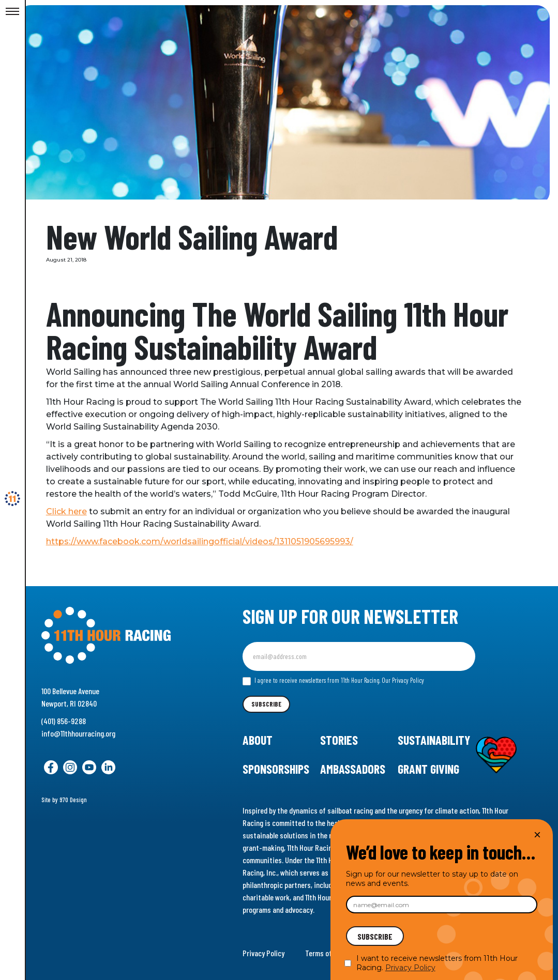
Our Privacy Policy (403, 680)
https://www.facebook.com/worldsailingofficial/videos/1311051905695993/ (208, 541)
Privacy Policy (263, 953)
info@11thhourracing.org (78, 733)
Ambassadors (353, 769)
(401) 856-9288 (64, 721)
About (258, 740)
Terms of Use (325, 953)
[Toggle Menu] (12, 12)
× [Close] (537, 834)
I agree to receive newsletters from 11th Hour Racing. (333, 681)
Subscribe (266, 704)
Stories (339, 740)
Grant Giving (428, 769)
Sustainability (434, 740)
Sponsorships (276, 769)
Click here (75, 511)
